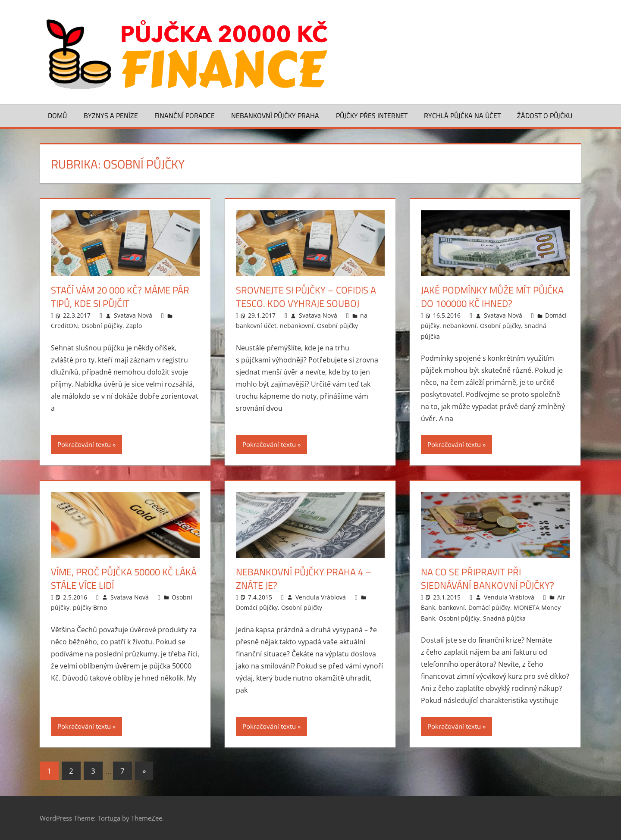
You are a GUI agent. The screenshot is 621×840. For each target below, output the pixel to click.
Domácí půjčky (257, 607)
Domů (57, 116)
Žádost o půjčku (545, 116)
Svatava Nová (133, 315)
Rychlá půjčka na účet (462, 116)
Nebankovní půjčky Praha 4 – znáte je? (304, 579)
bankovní (452, 607)
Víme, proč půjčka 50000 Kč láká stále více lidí (124, 579)
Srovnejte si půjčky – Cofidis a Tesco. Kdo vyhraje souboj (306, 297)
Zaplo (134, 326)
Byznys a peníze (111, 116)
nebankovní (297, 326)
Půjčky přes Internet (372, 116)
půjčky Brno (90, 607)
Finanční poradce (185, 116)
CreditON (64, 326)
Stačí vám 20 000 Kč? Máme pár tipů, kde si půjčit (120, 297)
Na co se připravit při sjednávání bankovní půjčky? (488, 579)
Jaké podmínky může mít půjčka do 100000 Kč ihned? (492, 297)
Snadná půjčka (504, 618)
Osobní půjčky (102, 326)
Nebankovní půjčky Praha (275, 116)
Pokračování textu (84, 444)
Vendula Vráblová (321, 597)
